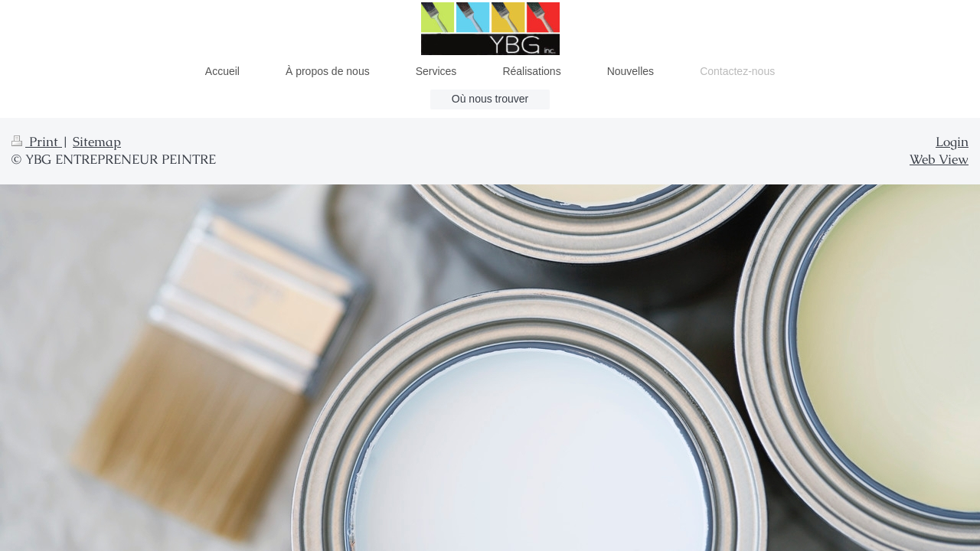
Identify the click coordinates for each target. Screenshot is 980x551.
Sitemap (97, 142)
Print (37, 142)
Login (952, 142)
